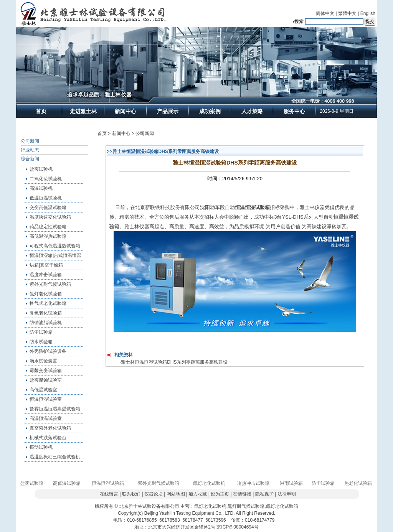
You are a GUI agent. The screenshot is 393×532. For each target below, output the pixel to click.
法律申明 (287, 494)
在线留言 (109, 494)
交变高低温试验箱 (48, 208)
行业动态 (30, 150)
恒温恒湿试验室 (46, 399)
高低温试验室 (43, 390)
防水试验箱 (41, 342)
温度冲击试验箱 (46, 275)
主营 (185, 506)
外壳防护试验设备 (48, 351)
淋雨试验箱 (291, 483)
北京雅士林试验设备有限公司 (149, 506)
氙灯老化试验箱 (46, 294)
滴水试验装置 (43, 361)
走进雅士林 (83, 111)
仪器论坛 (154, 494)
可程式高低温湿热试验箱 (55, 246)
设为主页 (220, 494)
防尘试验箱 (41, 332)
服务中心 (294, 111)
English (368, 13)
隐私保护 (264, 494)
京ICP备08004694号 (237, 527)
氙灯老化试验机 (209, 483)
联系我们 (131, 494)
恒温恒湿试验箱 (108, 483)
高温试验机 (41, 188)
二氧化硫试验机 (46, 179)
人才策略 (252, 111)
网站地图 (176, 494)
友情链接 (242, 494)
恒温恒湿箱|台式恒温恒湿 (55, 255)
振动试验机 (41, 447)
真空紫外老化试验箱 (50, 428)
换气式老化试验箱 (48, 303)
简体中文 (325, 13)
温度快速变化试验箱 (50, 217)
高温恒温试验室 (46, 418)
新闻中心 (125, 111)
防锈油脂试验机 (46, 323)
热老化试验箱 (358, 483)
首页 (41, 111)
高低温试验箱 (67, 483)
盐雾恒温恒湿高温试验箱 (55, 409)
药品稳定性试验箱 (48, 227)
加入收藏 (198, 494)
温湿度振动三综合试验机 (55, 457)
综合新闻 (30, 159)
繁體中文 (347, 13)
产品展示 (168, 111)
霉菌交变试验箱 (46, 371)
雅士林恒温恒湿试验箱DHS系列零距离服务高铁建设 (174, 362)
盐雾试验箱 (32, 483)
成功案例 (210, 111)
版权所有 (104, 506)
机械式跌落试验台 (48, 438)
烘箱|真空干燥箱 (46, 265)
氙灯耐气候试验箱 (246, 506)
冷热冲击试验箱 (253, 483)
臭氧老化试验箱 (46, 313)
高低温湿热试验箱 (48, 236)
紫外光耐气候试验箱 (50, 284)
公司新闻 (30, 141)
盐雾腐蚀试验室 (46, 380)
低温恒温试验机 (46, 198)
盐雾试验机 (41, 169)
